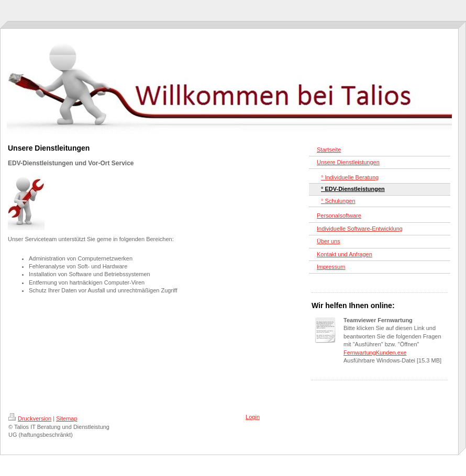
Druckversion (30, 418)
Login (253, 417)
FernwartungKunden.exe (375, 353)
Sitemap (66, 418)
